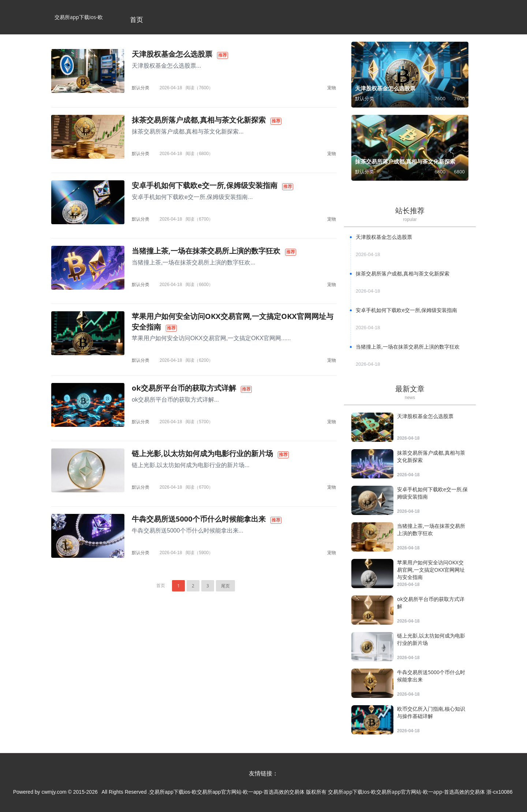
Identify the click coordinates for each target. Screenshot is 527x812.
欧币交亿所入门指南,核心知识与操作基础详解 (431, 712)
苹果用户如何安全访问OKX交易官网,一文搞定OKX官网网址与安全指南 (431, 570)
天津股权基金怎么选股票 (172, 54)
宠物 (332, 88)
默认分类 (141, 88)
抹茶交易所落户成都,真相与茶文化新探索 (199, 120)
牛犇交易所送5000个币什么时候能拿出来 (199, 519)
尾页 (225, 586)
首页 (137, 19)
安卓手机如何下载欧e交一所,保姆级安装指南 (205, 185)
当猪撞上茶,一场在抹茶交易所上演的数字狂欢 (206, 251)
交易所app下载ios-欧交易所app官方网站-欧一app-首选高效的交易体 (79, 24)
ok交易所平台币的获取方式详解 (184, 388)
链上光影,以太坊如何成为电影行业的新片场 (202, 453)
